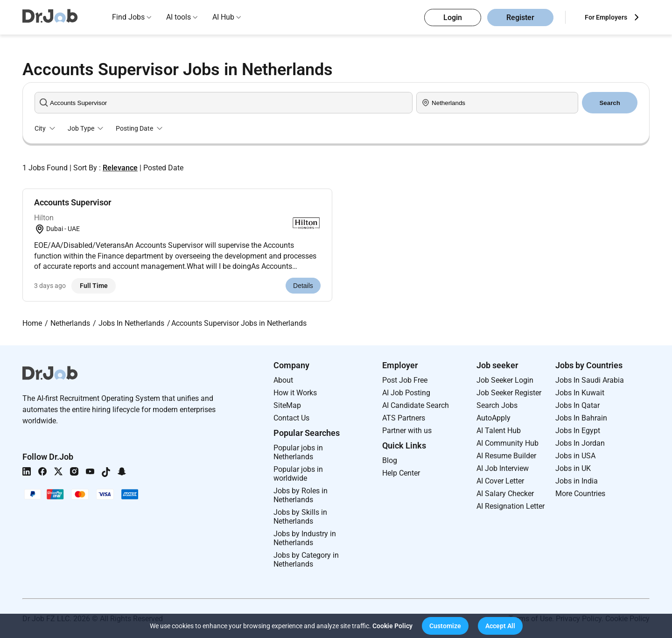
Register (520, 18)
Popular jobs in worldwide (298, 474)
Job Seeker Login (505, 380)
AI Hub (223, 17)
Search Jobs (497, 405)
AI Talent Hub (499, 431)
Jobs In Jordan (580, 443)
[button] (445, 626)
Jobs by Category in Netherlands (306, 560)
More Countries (580, 494)
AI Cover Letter (500, 481)
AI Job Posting (406, 393)
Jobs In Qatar (577, 405)
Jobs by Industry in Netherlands (305, 538)
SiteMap (287, 405)
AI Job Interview (503, 468)
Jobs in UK (573, 468)
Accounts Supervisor (73, 202)
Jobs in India (577, 481)
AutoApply (493, 418)
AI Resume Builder (506, 456)
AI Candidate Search (416, 405)
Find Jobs (128, 17)
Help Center (401, 473)
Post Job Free (405, 380)
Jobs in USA (575, 456)
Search (609, 103)
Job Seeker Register (509, 393)
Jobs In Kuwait (580, 393)
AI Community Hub (507, 443)
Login (453, 18)
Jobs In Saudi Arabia (590, 380)
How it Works (295, 393)
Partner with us (407, 431)
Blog (390, 460)
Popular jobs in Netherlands (298, 452)
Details (303, 286)
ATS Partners (404, 418)
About (283, 380)
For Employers (606, 17)
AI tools (178, 17)
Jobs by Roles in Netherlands (301, 495)
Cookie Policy (392, 626)
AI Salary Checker (505, 494)
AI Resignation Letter (511, 506)
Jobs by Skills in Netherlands (300, 517)
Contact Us (291, 418)
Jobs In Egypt (578, 431)
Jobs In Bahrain (581, 418)
